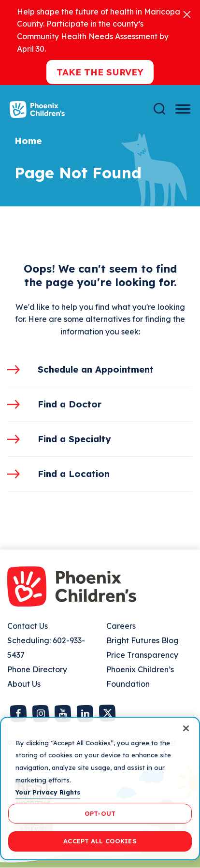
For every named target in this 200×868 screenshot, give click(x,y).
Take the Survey (100, 72)
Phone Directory (37, 669)
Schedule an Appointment (96, 369)
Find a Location (74, 474)
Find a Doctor (70, 404)
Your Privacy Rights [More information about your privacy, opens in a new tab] (48, 792)
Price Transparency (142, 655)
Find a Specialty (74, 439)
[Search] (159, 109)
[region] (100, 788)
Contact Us (28, 626)
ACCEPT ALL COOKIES (100, 841)
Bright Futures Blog (143, 640)
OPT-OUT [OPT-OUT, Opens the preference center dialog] (100, 813)
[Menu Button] (183, 109)
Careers (121, 626)
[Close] (187, 14)
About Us (24, 684)
